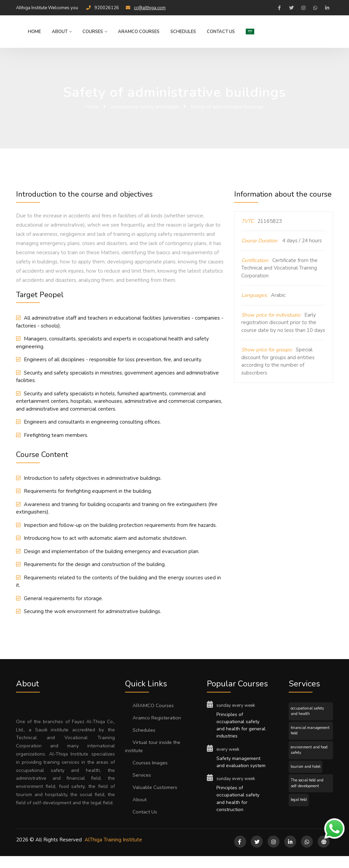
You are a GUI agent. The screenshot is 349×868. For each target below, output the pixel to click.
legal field (299, 800)
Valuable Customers (156, 787)
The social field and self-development (307, 783)
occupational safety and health (145, 107)
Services (143, 775)
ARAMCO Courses (137, 32)
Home (33, 32)
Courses (93, 32)
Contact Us (219, 32)
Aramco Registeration (158, 718)
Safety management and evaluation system (240, 768)
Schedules (182, 32)
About (60, 32)
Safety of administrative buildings (227, 107)
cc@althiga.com (150, 8)
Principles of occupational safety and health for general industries (239, 726)
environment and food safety (309, 750)
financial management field (310, 731)
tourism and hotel (306, 767)
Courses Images (151, 763)
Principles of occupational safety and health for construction (239, 810)
